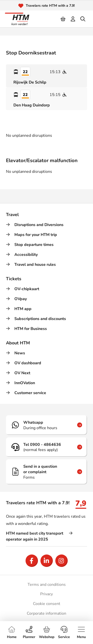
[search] (83, 19)
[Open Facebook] (32, 561)
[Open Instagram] (62, 561)
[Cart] (63, 19)
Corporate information (46, 613)
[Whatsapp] (46, 425)
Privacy (46, 594)
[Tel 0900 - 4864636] (46, 447)
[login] (73, 19)
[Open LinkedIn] (47, 561)
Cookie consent (47, 604)
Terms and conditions (47, 585)
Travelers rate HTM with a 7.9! (50, 6)
